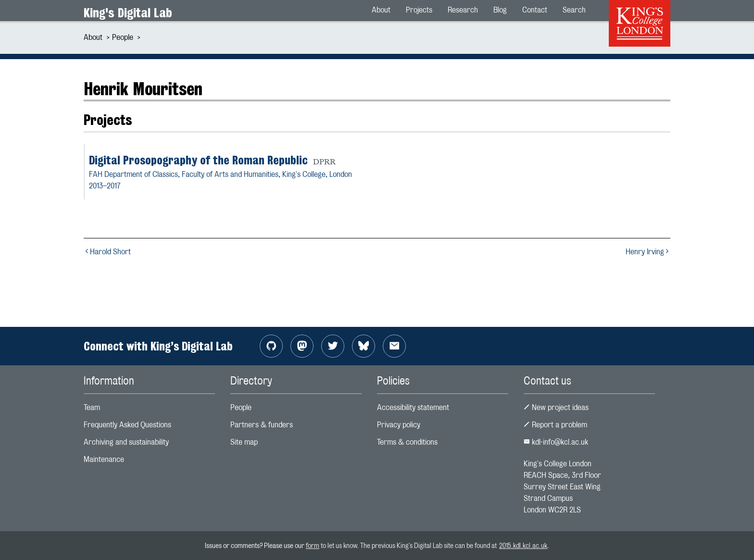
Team (92, 407)
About (93, 37)
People (123, 37)
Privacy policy (399, 425)
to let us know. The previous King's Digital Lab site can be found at (409, 545)
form (313, 545)
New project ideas (556, 407)
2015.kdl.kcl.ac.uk (523, 545)
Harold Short (107, 252)
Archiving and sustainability (126, 442)
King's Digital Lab (128, 13)
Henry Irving (648, 252)
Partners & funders (262, 425)
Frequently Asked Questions (127, 425)
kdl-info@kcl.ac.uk (556, 442)
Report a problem (555, 425)
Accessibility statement (413, 407)
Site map (244, 442)
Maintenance (104, 459)
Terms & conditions (407, 442)
